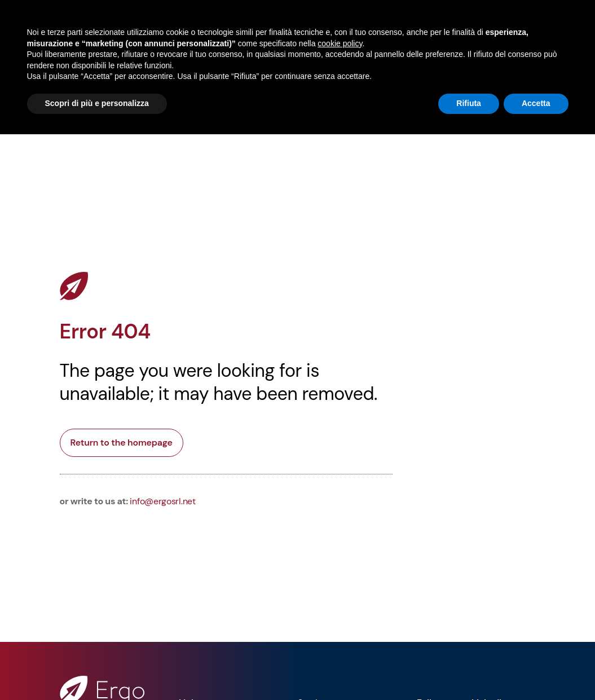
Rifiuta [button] (469, 103)
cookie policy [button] (340, 43)
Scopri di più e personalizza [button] (97, 103)
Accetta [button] (536, 103)
